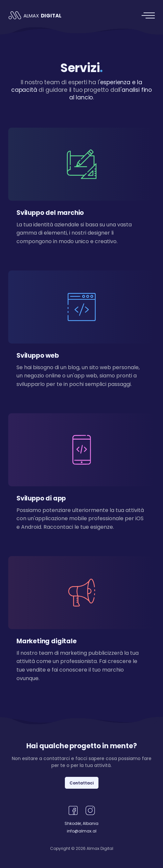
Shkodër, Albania (81, 823)
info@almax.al (82, 831)
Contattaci (81, 783)
